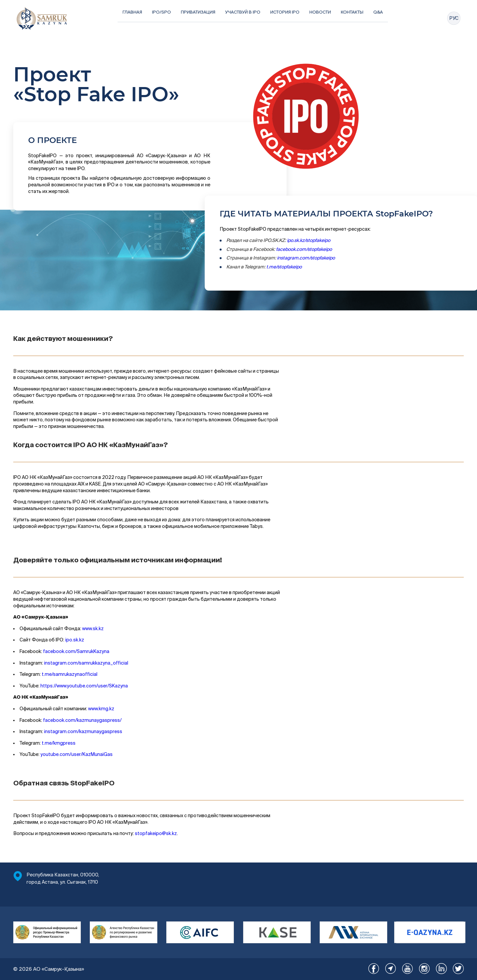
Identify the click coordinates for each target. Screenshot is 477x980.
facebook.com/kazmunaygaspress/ (82, 720)
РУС (454, 18)
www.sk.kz (93, 629)
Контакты (352, 12)
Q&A (378, 12)
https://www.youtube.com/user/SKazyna (84, 686)
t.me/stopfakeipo (284, 267)
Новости (320, 12)
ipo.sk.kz (75, 640)
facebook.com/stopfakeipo (304, 249)
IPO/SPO (161, 12)
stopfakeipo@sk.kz (156, 833)
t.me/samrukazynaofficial (69, 674)
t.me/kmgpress (59, 743)
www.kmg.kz (101, 709)
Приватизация (198, 12)
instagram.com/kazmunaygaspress (83, 731)
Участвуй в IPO (243, 12)
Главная (132, 12)
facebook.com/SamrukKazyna (76, 651)
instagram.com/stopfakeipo (306, 258)
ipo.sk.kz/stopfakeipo (309, 240)
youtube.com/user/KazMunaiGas (77, 754)
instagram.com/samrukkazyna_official (86, 663)
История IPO (285, 12)
